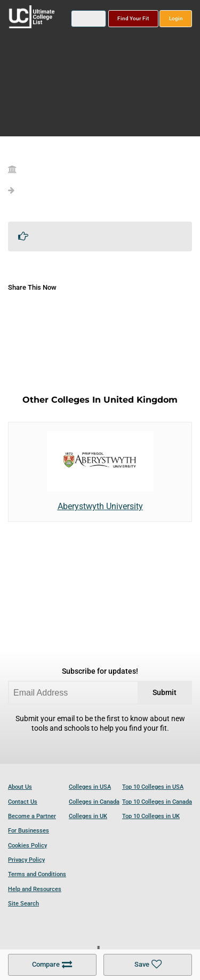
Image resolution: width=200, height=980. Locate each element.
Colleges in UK (88, 816)
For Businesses (29, 831)
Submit (165, 693)
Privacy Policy (26, 860)
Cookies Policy (27, 846)
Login (176, 18)
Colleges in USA (90, 787)
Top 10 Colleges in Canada (157, 802)
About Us (20, 787)
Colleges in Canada (94, 802)
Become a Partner (32, 816)
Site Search (23, 904)
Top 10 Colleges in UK (151, 816)
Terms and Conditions (37, 874)
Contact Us (23, 802)
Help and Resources (35, 889)
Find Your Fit (133, 18)
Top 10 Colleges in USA (153, 787)
